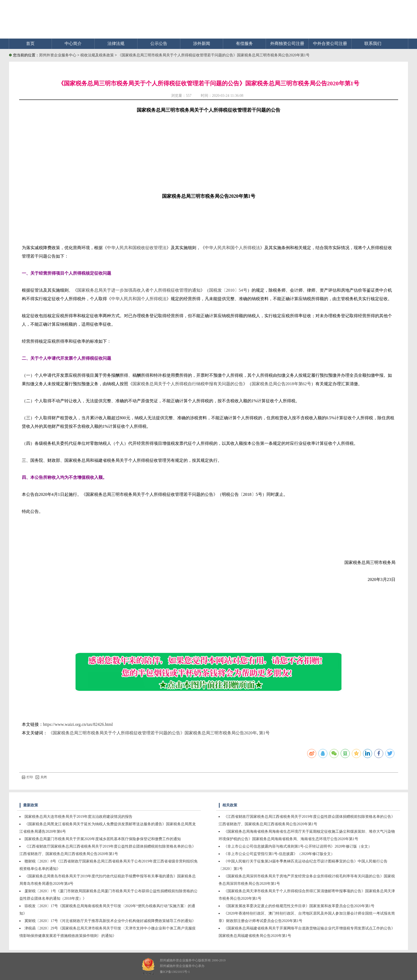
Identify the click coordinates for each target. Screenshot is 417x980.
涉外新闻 (202, 43)
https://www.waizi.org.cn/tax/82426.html (78, 724)
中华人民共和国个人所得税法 (232, 248)
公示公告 (159, 43)
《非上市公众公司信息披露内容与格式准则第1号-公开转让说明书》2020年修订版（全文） (298, 846)
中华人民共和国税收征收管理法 (137, 248)
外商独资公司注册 (287, 43)
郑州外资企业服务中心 (58, 55)
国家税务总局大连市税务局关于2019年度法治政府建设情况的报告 (78, 817)
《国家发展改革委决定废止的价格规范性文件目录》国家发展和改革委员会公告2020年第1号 (299, 906)
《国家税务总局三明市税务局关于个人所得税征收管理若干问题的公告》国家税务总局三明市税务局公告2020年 (153, 733)
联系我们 (373, 43)
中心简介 (73, 43)
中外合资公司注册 (330, 43)
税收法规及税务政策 (98, 55)
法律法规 (116, 43)
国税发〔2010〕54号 (228, 290)
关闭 (41, 777)
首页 (30, 43)
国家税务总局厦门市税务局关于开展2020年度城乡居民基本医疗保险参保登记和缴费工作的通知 (103, 839)
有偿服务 (244, 43)
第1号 (264, 733)
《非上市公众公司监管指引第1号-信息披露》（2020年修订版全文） (279, 854)
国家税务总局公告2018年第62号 (281, 384)
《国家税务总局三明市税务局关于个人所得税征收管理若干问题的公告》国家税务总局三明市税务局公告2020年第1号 (214, 55)
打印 (27, 777)
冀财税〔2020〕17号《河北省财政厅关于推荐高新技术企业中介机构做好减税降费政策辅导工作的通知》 (110, 921)
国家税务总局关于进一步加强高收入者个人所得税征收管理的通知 (139, 290)
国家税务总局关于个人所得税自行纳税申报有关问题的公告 (188, 384)
